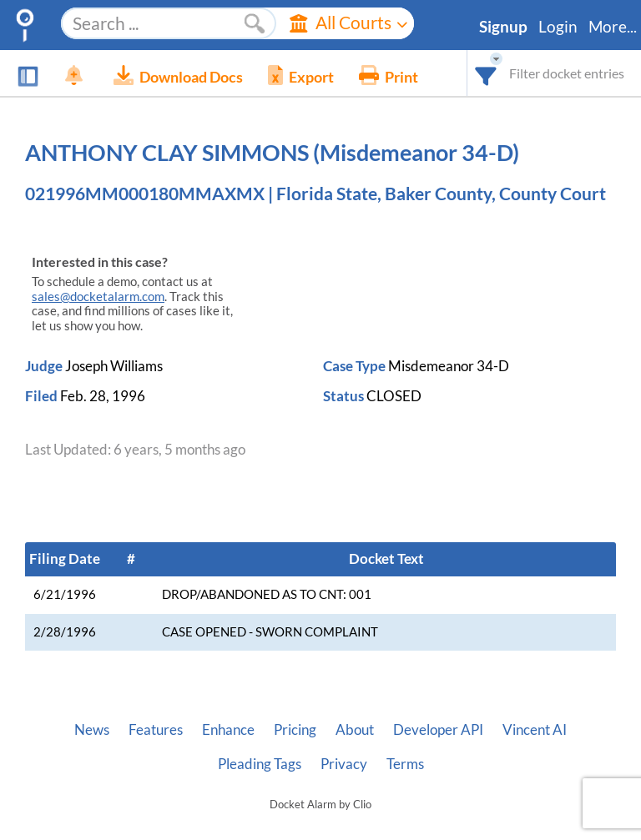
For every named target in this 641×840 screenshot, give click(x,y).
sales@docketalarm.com (98, 297)
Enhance (228, 730)
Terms (405, 764)
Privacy (344, 764)
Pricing (295, 730)
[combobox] (486, 73)
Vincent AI (535, 730)
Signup (503, 27)
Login (558, 27)
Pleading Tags (260, 764)
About (355, 730)
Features (156, 730)
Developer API (438, 730)
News (92, 730)
